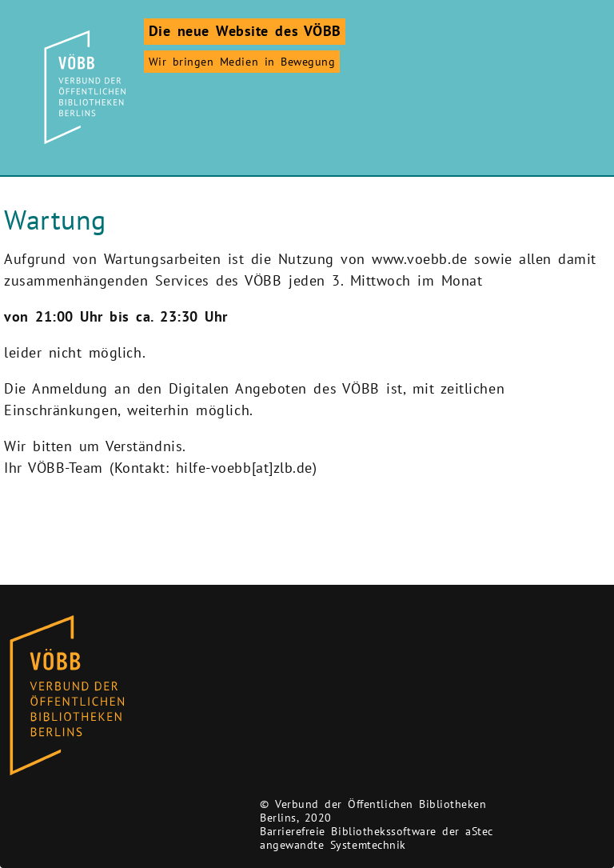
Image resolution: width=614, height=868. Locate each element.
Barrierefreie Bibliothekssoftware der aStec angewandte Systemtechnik (377, 838)
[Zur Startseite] (82, 87)
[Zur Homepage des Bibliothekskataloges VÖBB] (67, 696)
